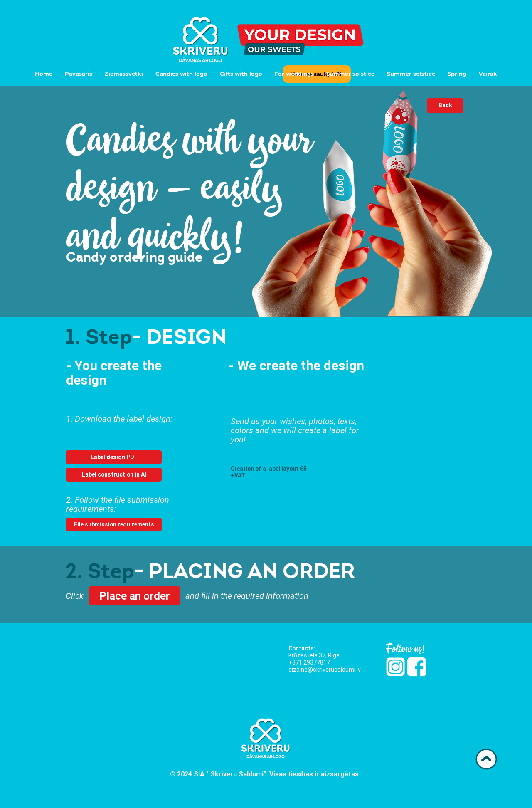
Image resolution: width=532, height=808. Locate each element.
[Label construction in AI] (114, 475)
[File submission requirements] (114, 525)
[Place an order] (134, 596)
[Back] (445, 106)
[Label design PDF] (114, 457)
